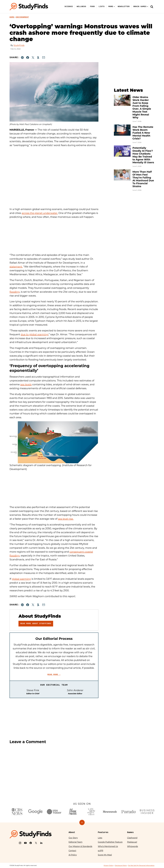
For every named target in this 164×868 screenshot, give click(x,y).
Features (103, 832)
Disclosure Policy (121, 865)
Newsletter (124, 7)
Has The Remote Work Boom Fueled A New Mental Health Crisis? (143, 133)
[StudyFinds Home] (29, 7)
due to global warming (35, 334)
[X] (36, 843)
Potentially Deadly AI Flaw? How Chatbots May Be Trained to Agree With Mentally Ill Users (143, 155)
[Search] (152, 7)
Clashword (132, 838)
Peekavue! (132, 842)
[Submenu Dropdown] (114, 7)
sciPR (100, 851)
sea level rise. (66, 519)
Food (92, 7)
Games (130, 832)
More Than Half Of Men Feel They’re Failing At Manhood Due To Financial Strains (143, 179)
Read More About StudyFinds (36, 624)
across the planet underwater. (40, 213)
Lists (102, 7)
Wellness (81, 7)
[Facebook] (31, 843)
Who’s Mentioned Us (108, 846)
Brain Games (140, 7)
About (72, 832)
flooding (15, 292)
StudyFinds (19, 45)
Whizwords (133, 846)
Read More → (54, 675)
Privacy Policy (109, 865)
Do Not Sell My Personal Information (141, 865)
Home (12, 17)
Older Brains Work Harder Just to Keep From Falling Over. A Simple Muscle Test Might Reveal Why (142, 107)
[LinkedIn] (41, 843)
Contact (72, 851)
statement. (16, 267)
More (111, 7)
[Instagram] (20, 843)
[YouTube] (25, 843)
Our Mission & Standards (80, 846)
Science (69, 7)
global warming (21, 579)
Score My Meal (105, 855)
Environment (22, 17)
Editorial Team (76, 842)
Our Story (73, 838)
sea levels (26, 384)
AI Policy (73, 855)
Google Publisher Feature (110, 842)
